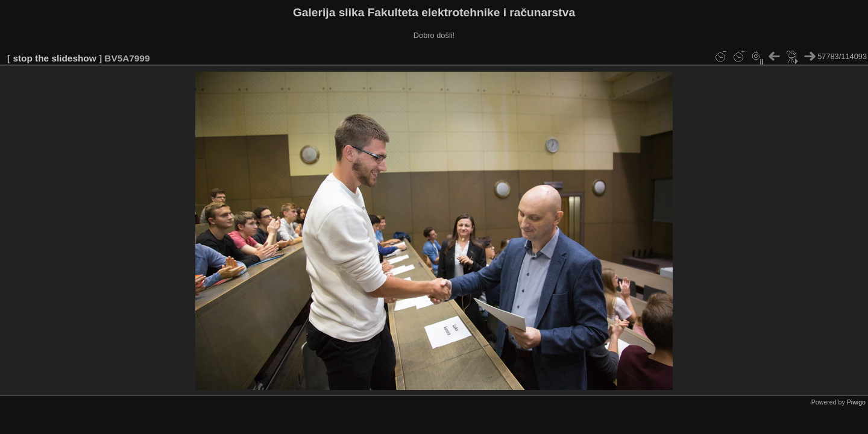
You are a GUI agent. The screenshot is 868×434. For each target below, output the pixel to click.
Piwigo (856, 402)
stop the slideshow (54, 58)
